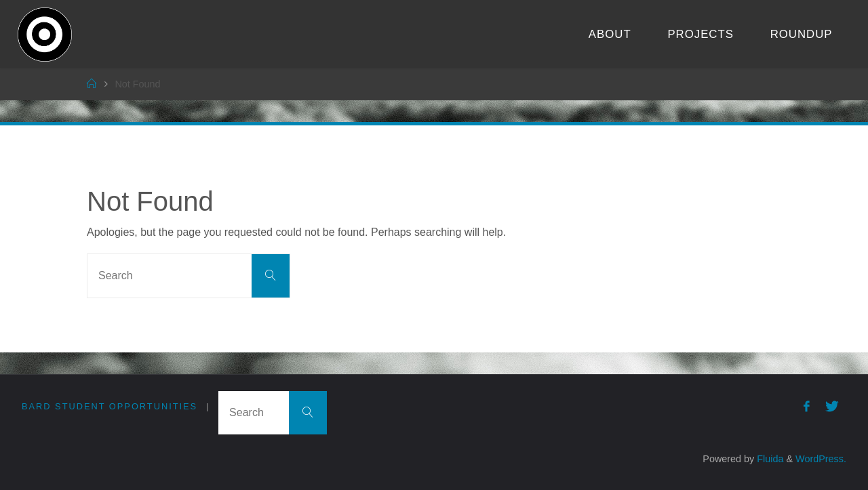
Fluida (769, 459)
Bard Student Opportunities (110, 406)
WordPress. (821, 459)
